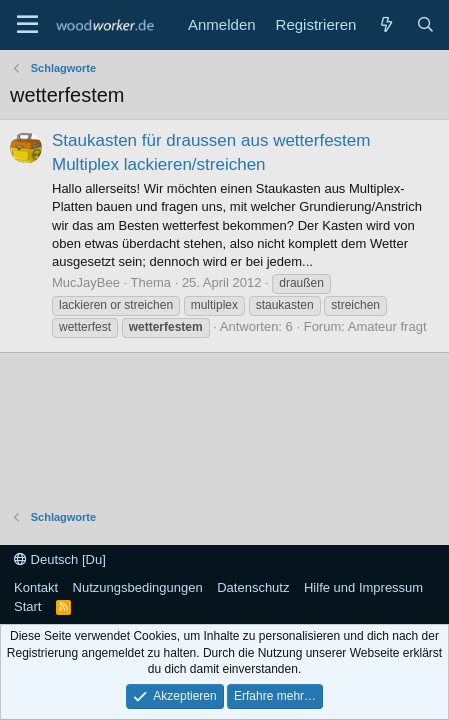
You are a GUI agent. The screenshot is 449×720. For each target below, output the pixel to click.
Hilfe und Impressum (363, 587)
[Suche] (425, 24)
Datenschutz (253, 587)
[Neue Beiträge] (385, 24)
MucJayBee (86, 282)
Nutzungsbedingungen (138, 587)
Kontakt (36, 587)
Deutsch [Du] (60, 559)
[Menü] (27, 25)
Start (27, 606)
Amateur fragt (387, 326)
